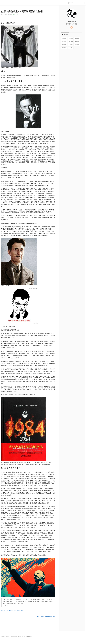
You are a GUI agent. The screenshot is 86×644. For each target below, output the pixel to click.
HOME (3, 3)
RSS (72, 27)
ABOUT (16, 3)
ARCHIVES (10, 3)
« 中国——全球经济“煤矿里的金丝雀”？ (14, 610)
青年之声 (15, 14)
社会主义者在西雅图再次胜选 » (46, 616)
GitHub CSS (30, 636)
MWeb (19, 636)
